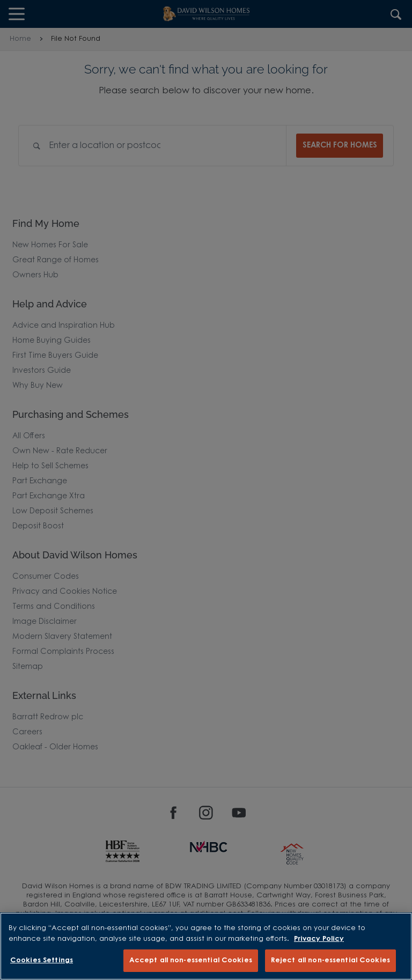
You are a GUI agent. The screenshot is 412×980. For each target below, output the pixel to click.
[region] (206, 946)
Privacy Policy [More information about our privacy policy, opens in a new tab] (319, 939)
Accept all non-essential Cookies (191, 960)
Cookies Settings (42, 960)
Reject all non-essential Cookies (330, 960)
